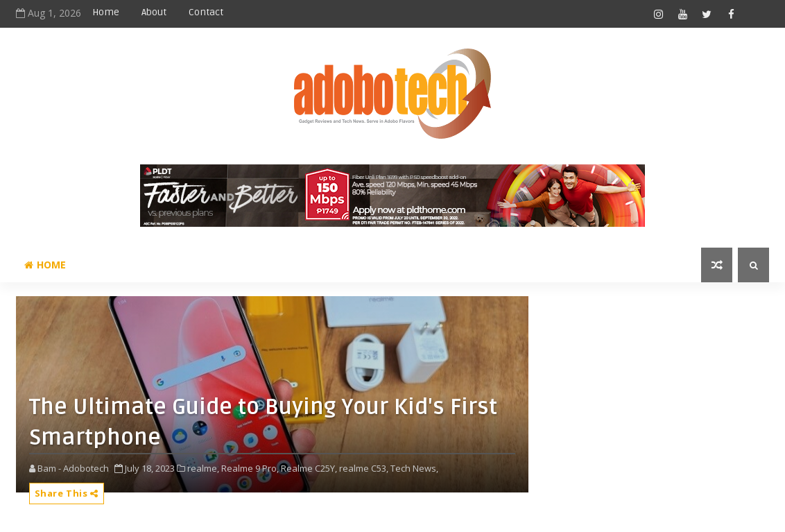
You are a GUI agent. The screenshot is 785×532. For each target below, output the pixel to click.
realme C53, (364, 468)
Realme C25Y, (309, 468)
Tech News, (414, 468)
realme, (203, 468)
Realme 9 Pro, (250, 468)
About (154, 12)
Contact (206, 12)
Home (106, 12)
